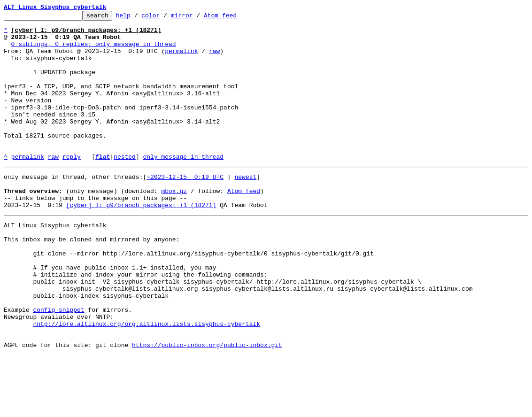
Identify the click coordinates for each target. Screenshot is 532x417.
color (165, 18)
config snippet (58, 364)
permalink (181, 59)
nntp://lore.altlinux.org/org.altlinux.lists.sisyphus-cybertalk (146, 381)
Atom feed (235, 18)
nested (125, 186)
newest (245, 208)
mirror (197, 18)
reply (72, 186)
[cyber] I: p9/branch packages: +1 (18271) (141, 241)
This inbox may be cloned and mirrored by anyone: (92, 280)
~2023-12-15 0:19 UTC (185, 208)
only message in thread (183, 186)
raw (214, 59)
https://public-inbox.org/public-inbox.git (207, 407)
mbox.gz (174, 224)
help (138, 18)
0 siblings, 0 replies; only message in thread (94, 51)
